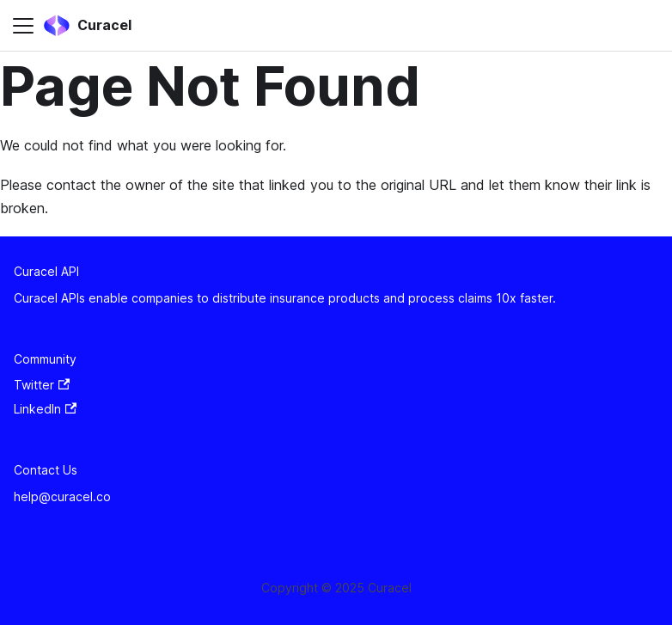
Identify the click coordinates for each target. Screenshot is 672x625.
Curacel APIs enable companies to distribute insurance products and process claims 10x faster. (285, 298)
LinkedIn (45, 409)
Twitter (42, 385)
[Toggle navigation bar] (23, 26)
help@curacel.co (62, 496)
